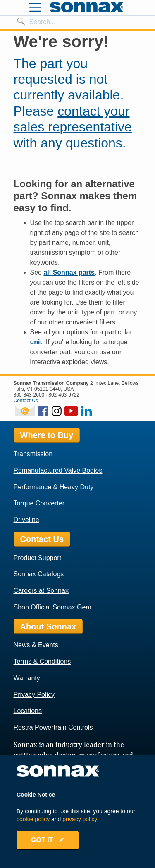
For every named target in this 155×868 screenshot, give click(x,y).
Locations (28, 711)
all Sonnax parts (69, 272)
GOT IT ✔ (48, 840)
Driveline (26, 520)
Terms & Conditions (42, 661)
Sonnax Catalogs (39, 574)
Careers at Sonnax (41, 591)
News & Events (36, 645)
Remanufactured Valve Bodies (58, 470)
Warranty (27, 678)
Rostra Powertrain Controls (53, 727)
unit (36, 342)
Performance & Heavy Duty (54, 487)
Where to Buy (47, 435)
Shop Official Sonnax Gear (53, 607)
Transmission (33, 454)
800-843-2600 (29, 395)
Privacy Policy (34, 695)
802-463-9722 (64, 395)
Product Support (38, 558)
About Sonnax (48, 626)
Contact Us (26, 401)
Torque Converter (39, 503)
